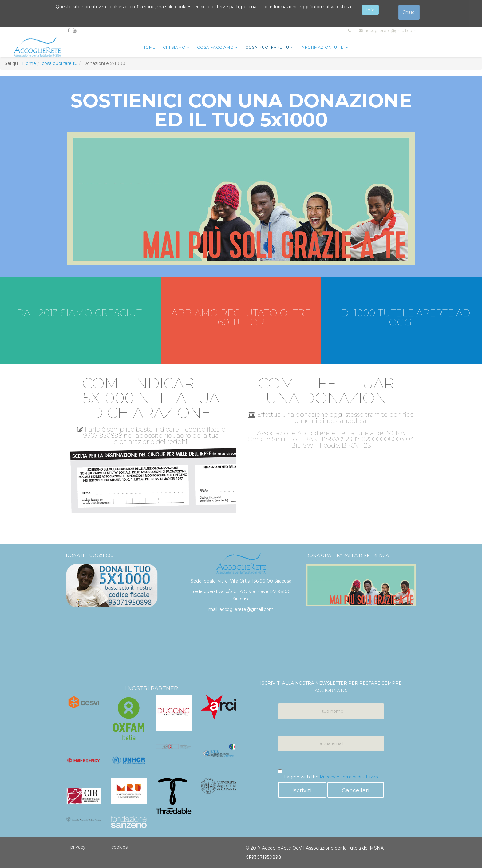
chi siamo (174, 47)
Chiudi (409, 12)
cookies (119, 847)
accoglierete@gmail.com (390, 31)
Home (29, 63)
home (149, 47)
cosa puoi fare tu (267, 47)
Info (370, 10)
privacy (78, 847)
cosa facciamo (215, 47)
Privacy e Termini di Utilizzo (349, 777)
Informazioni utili (323, 47)
